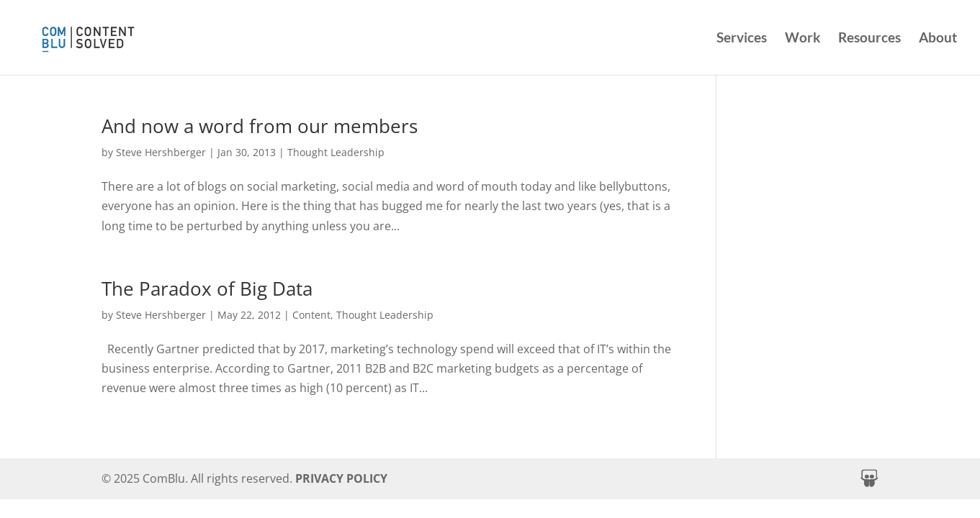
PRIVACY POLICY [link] (341, 478)
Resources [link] (869, 39)
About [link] (938, 39)
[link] (121, 36)
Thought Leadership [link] (336, 152)
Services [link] (742, 39)
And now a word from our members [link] (260, 126)
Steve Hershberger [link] (161, 152)
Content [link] (311, 315)
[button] (869, 478)
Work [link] (803, 39)
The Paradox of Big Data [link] (207, 288)
